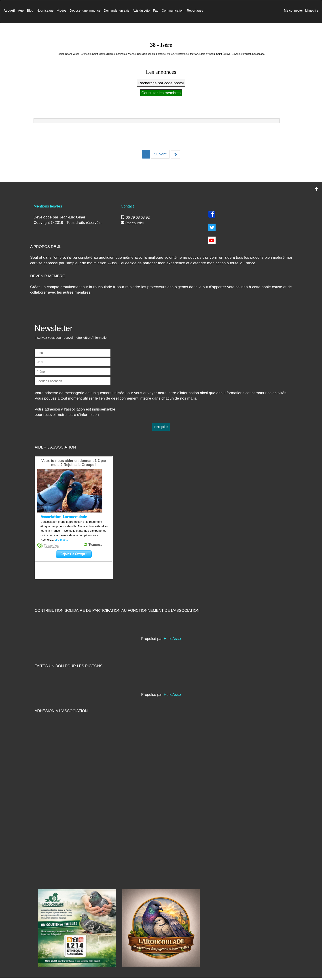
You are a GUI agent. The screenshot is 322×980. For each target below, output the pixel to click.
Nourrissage (45, 11)
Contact (127, 206)
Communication (173, 11)
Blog (30, 11)
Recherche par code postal (161, 83)
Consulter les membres (161, 93)
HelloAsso (172, 639)
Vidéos (62, 11)
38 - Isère (161, 45)
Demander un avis (117, 11)
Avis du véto (141, 11)
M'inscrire (312, 11)
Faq (156, 11)
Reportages (195, 11)
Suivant (160, 154)
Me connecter (293, 11)
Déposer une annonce (85, 11)
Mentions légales (48, 206)
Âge (21, 11)
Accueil (9, 11)
